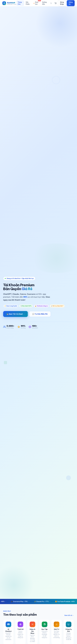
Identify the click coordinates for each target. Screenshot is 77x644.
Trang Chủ (20, 3)
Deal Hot (37, 3)
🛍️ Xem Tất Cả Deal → (15, 314)
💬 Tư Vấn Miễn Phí (40, 314)
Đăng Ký (71, 3)
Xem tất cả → (69, 615)
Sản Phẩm (28, 3)
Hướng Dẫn (44, 3)
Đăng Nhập (62, 3)
